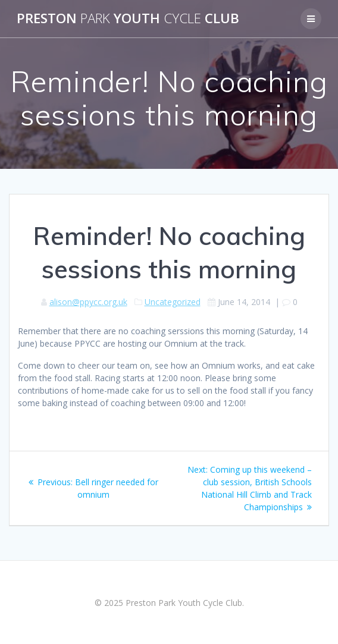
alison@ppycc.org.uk (88, 302)
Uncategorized (173, 302)
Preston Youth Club (128, 18)
